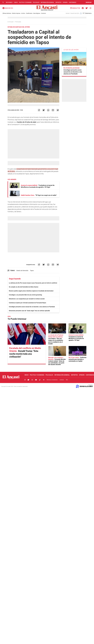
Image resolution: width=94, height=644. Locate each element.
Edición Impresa (16, 13)
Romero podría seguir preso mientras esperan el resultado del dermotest (31, 291)
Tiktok (40, 380)
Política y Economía (25, 2)
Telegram (44, 380)
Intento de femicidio (22, 271)
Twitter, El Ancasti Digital (28, 380)
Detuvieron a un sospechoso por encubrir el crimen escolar (27, 299)
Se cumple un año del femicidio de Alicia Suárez (24, 287)
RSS (67, 380)
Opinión (65, 2)
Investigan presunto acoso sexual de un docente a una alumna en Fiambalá (32, 307)
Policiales (36, 2)
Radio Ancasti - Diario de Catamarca (8, 8)
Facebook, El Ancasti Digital (25, 380)
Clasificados (29, 13)
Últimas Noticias (7, 13)
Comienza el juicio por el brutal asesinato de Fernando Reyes (27, 303)
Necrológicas (37, 13)
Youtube (36, 380)
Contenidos (72, 2)
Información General (47, 2)
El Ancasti (11, 22)
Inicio (16, 2)
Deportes (58, 2)
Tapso (32, 271)
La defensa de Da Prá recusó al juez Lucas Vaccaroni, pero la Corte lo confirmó (33, 283)
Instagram (32, 380)
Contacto (43, 13)
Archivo (23, 13)
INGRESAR (89, 2)
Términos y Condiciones (52, 380)
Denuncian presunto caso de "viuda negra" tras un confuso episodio (29, 311)
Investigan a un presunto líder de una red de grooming (25, 295)
